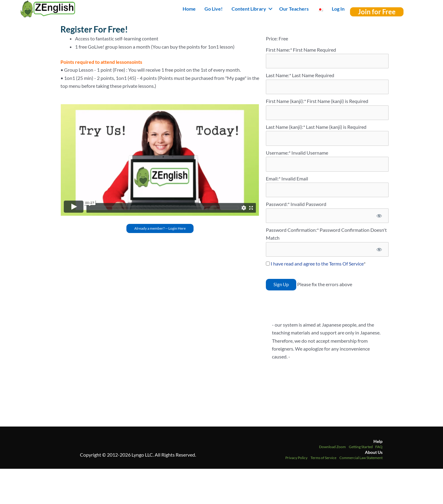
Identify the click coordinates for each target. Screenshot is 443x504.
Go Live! (214, 9)
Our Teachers (294, 9)
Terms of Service (323, 458)
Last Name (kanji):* (286, 127)
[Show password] (379, 216)
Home (189, 9)
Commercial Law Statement (361, 458)
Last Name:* (278, 75)
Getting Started (361, 447)
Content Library (249, 9)
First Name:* (279, 50)
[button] (270, 9)
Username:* (278, 153)
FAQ (379, 447)
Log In (338, 9)
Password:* (278, 204)
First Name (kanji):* (286, 101)
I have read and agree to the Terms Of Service (317, 264)
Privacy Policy (296, 458)
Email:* (273, 178)
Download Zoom (332, 447)
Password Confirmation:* (292, 230)
